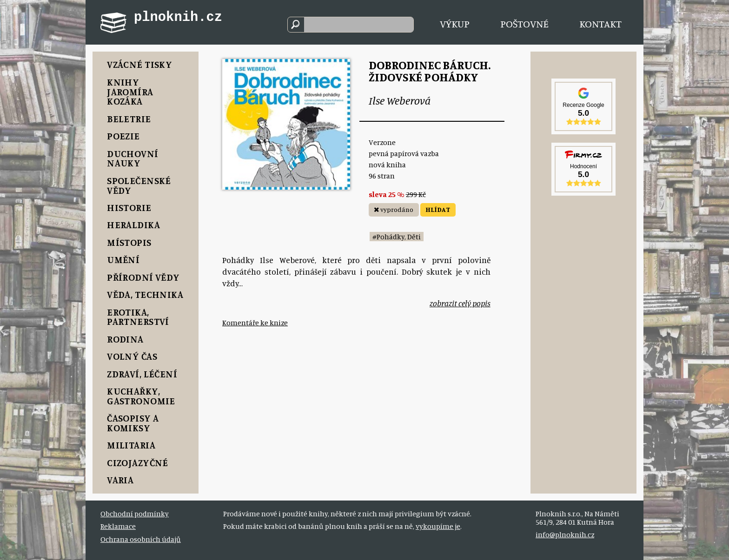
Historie (129, 208)
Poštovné (524, 23)
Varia (120, 480)
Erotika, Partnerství (138, 317)
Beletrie (129, 119)
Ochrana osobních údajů (141, 539)
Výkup (455, 23)
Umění (123, 260)
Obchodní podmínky (135, 514)
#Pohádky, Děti (397, 237)
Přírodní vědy (143, 277)
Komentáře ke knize (255, 323)
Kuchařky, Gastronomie (141, 396)
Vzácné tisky (139, 64)
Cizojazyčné (138, 463)
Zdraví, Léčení (142, 374)
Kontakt (600, 23)
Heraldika (133, 225)
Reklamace (118, 526)
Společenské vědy (139, 185)
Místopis (129, 242)
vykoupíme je (438, 526)
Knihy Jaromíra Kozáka (130, 92)
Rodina (125, 339)
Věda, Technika (145, 294)
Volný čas (132, 356)
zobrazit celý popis (460, 303)
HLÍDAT (438, 209)
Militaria (131, 445)
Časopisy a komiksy (133, 423)
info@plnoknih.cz (565, 534)
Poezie (123, 136)
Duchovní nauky (133, 158)
